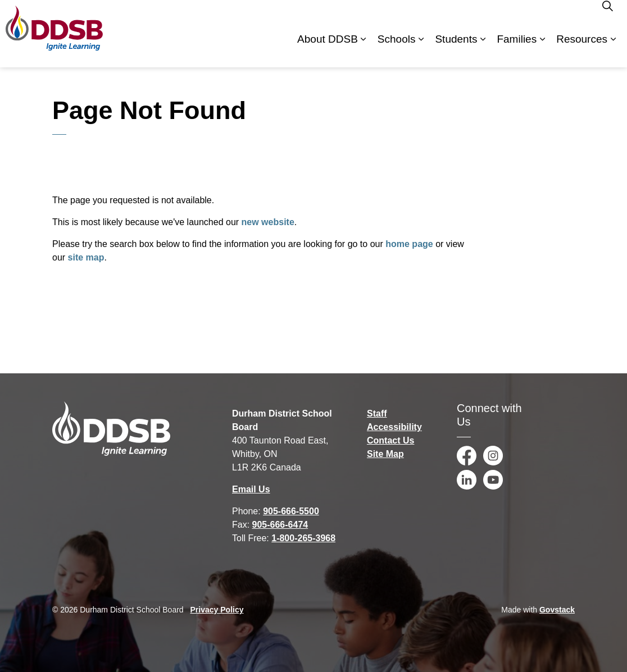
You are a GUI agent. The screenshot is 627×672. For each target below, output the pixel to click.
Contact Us (390, 440)
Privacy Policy (217, 610)
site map (86, 257)
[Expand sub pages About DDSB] (364, 51)
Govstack (557, 610)
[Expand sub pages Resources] (613, 51)
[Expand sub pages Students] (483, 51)
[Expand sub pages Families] (542, 51)
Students (456, 50)
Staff (377, 413)
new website (268, 222)
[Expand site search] (607, 17)
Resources (582, 50)
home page (409, 244)
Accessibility (394, 427)
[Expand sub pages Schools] (421, 51)
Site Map (385, 454)
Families (517, 50)
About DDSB (328, 50)
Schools (397, 50)
